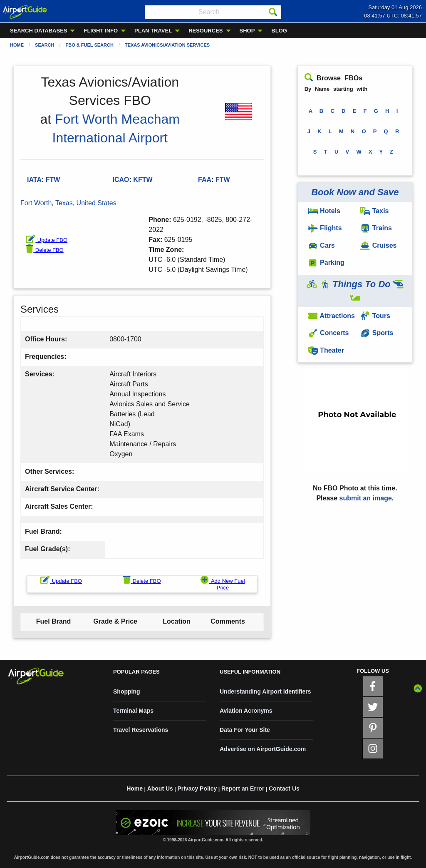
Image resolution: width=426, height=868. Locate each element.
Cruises (378, 245)
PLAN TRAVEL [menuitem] (153, 31)
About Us (160, 788)
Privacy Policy (197, 788)
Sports (376, 333)
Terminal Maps (133, 711)
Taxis (374, 211)
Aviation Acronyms (246, 711)
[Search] (273, 12)
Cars (321, 245)
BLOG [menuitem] (279, 31)
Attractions (331, 316)
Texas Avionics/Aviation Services (167, 45)
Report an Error (243, 788)
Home (17, 45)
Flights (325, 228)
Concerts (328, 333)
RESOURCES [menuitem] (206, 31)
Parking (326, 262)
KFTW (143, 180)
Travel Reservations (141, 730)
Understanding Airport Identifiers (265, 691)
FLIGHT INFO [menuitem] (101, 31)
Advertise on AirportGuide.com (263, 749)
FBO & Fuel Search (90, 45)
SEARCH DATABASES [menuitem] (38, 31)
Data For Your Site (245, 730)
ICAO (121, 180)
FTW (223, 180)
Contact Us (284, 788)
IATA (34, 180)
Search (45, 45)
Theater (326, 350)
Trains (376, 228)
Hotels (324, 211)
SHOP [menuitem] (247, 31)
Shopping (127, 691)
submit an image (366, 498)
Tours (375, 316)
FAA (205, 180)
